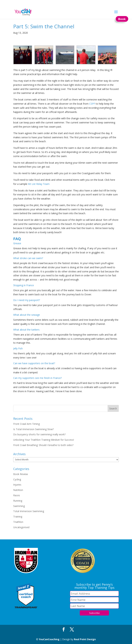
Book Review (21, 474)
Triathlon (18, 522)
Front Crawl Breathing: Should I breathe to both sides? (43, 445)
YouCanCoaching (49, 639)
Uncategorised (21, 527)
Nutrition (18, 490)
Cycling (17, 479)
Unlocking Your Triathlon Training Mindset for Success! (44, 440)
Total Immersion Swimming (29, 511)
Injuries (17, 485)
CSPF (92, 104)
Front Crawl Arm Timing (26, 424)
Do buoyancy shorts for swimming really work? (39, 434)
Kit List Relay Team (39, 184)
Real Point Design (85, 639)
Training (18, 517)
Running (18, 501)
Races (17, 495)
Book (122, 19)
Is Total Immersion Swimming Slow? (33, 429)
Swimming (19, 506)
